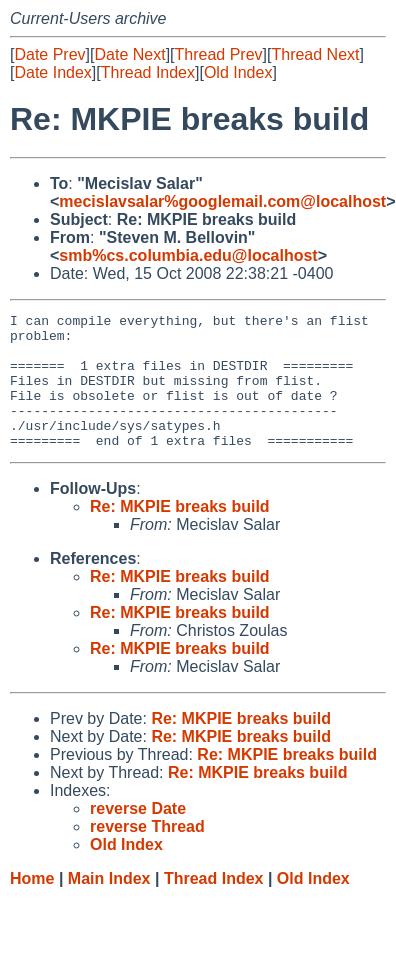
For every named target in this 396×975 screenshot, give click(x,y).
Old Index (238, 72)
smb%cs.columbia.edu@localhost (188, 255)
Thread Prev (219, 54)
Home (32, 905)
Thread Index (148, 72)
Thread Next (315, 54)
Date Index (52, 72)
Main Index (109, 905)
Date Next (129, 54)
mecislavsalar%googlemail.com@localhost (222, 201)
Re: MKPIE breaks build (180, 533)
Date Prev (49, 54)
